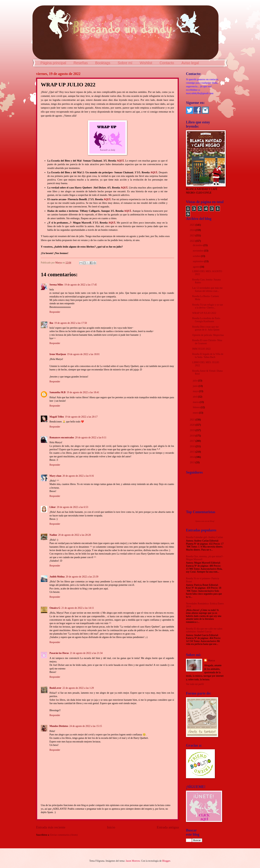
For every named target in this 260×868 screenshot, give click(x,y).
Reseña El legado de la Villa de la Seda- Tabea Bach (208, 356)
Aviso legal (190, 63)
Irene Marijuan (58, 354)
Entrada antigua (168, 827)
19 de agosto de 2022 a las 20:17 (81, 417)
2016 (193, 446)
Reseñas (81, 63)
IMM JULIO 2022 (201, 349)
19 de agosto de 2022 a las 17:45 (81, 285)
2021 (193, 420)
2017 (193, 441)
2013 (193, 462)
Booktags (103, 63)
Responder (55, 312)
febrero (197, 407)
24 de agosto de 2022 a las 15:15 (86, 726)
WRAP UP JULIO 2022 (204, 313)
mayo (196, 391)
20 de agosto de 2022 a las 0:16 (78, 476)
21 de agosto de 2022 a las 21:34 (86, 653)
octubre (197, 256)
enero (196, 413)
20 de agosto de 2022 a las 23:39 (82, 577)
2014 (193, 457)
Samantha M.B (58, 392)
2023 (193, 236)
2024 (193, 230)
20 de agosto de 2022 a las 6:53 (73, 507)
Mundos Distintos (59, 726)
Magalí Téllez (57, 417)
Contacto (167, 63)
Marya (211, 660)
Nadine (53, 535)
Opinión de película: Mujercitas (208, 335)
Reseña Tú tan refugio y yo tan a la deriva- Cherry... (207, 306)
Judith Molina (57, 577)
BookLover (55, 688)
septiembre (199, 261)
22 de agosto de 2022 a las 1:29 (78, 688)
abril (195, 397)
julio (195, 381)
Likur (53, 507)
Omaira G (55, 608)
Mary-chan (55, 476)
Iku (51, 323)
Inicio (111, 827)
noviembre (198, 251)
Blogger (166, 861)
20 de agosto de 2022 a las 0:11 (91, 438)
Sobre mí (125, 63)
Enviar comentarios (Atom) (64, 835)
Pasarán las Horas (59, 653)
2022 (193, 241)
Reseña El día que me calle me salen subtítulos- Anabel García (204, 630)
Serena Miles (56, 285)
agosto (196, 267)
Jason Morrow (133, 861)
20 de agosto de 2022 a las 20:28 (74, 535)
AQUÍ (120, 161)
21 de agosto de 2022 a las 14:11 (78, 608)
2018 (193, 436)
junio (196, 386)
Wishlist (146, 63)
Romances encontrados (62, 438)
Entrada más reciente (51, 827)
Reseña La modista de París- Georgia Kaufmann (206, 320)
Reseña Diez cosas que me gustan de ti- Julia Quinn (206, 328)
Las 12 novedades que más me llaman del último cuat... (207, 289)
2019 (193, 430)
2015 (193, 452)
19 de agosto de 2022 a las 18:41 (83, 392)
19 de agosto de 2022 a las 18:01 (83, 354)
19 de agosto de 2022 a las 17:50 (71, 323)
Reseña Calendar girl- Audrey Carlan (204, 537)
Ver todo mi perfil (195, 684)
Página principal (53, 63)
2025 (193, 225)
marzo (196, 402)
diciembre (198, 245)
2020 (193, 425)
